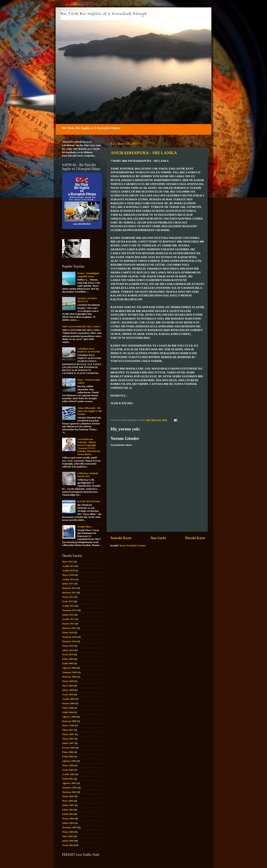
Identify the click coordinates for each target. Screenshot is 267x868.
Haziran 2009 (69, 677)
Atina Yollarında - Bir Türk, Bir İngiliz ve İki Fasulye (89, 411)
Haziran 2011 (69, 628)
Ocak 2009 (68, 694)
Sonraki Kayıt (121, 538)
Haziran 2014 (69, 588)
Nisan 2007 (68, 739)
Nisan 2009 (68, 681)
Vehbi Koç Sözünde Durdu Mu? (88, 475)
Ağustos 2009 (69, 668)
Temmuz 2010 (70, 637)
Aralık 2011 (68, 619)
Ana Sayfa (158, 538)
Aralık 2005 (68, 774)
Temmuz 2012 (70, 610)
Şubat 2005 (68, 805)
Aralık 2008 (68, 699)
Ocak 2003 (68, 845)
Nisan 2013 (68, 597)
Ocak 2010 (68, 654)
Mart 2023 (68, 562)
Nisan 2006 (68, 765)
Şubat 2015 (68, 584)
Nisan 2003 (68, 832)
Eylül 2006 (68, 756)
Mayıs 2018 (68, 575)
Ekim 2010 (68, 632)
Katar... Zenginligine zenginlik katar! (88, 275)
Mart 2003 (68, 836)
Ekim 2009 (68, 659)
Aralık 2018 (68, 570)
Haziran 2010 (69, 641)
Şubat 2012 (68, 615)
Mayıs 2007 (68, 734)
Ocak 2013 (68, 601)
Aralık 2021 (68, 566)
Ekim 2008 (68, 708)
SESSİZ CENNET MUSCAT (87, 300)
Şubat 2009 (68, 690)
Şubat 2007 (68, 743)
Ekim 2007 (68, 730)
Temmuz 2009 (70, 672)
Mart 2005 (68, 801)
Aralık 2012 (68, 606)
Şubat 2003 (68, 841)
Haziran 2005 (69, 792)
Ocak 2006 (68, 770)
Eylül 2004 (68, 814)
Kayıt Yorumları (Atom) (133, 545)
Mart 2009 (68, 686)
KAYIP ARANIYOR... (89, 501)
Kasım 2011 (68, 624)
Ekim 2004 (68, 810)
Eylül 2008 (68, 712)
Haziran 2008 (69, 721)
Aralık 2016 (68, 579)
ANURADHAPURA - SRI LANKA (144, 153)
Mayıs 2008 (68, 725)
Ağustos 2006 (69, 761)
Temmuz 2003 (70, 827)
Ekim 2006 (68, 752)
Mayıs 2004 (68, 818)
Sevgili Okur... (85, 527)
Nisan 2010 (68, 646)
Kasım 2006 (68, 748)
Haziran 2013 (69, 592)
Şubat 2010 (68, 650)
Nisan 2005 (68, 796)
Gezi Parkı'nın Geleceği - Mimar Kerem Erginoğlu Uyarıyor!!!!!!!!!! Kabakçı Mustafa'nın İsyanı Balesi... (89, 447)
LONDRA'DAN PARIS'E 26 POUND (89, 350)
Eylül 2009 (68, 663)
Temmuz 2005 (70, 788)
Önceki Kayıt (195, 538)
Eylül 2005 (68, 779)
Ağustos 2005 (69, 783)
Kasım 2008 (68, 703)
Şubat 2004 (68, 823)
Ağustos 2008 (69, 717)
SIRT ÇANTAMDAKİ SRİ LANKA (81, 326)
